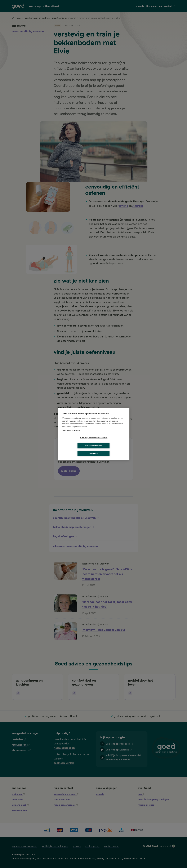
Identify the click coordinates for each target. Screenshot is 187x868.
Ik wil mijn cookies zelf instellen (77, 442)
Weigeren (93, 449)
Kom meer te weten (71, 434)
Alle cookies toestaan (111, 442)
